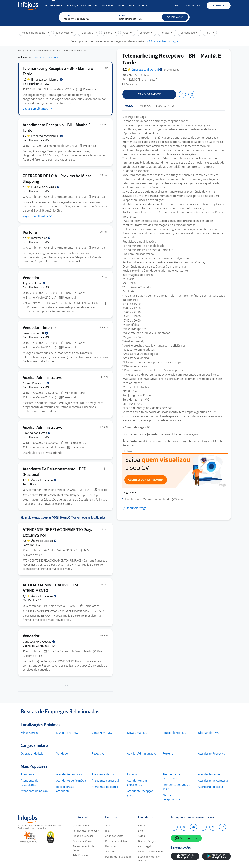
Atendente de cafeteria (213, 781)
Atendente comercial (105, 781)
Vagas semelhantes (37, 109)
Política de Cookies (83, 841)
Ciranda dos (36, 433)
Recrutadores (138, 5)
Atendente (28, 774)
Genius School (35, 333)
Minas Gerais (29, 733)
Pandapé (110, 846)
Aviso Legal (112, 851)
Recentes (40, 57)
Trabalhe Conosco (83, 836)
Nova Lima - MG (137, 733)
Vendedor (63, 753)
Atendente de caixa (210, 787)
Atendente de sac (209, 774)
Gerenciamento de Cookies (83, 848)
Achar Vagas (54, 5)
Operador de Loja (32, 753)
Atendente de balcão (34, 791)
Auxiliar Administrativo (142, 753)
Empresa (147, 70)
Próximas (54, 57)
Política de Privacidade (118, 857)
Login (177, 5)
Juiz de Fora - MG (67, 733)
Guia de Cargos (147, 841)
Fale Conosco (80, 855)
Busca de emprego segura (149, 859)
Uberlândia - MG (209, 733)
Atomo (36, 383)
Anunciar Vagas (195, 5)
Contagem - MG (102, 733)
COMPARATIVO (166, 106)
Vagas (141, 836)
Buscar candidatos (116, 841)
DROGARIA (45, 187)
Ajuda (109, 825)
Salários (107, 5)
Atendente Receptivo (212, 753)
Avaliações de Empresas (82, 5)
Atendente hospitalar (70, 774)
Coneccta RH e (39, 642)
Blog (121, 5)
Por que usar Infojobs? (86, 831)
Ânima (44, 480)
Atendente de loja (103, 774)
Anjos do (34, 283)
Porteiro (168, 753)
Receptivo (98, 753)
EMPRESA (144, 106)
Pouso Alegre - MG (175, 733)
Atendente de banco (105, 787)
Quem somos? (81, 825)
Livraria (132, 774)
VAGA (129, 106)
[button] (175, 17)
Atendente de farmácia (71, 781)
